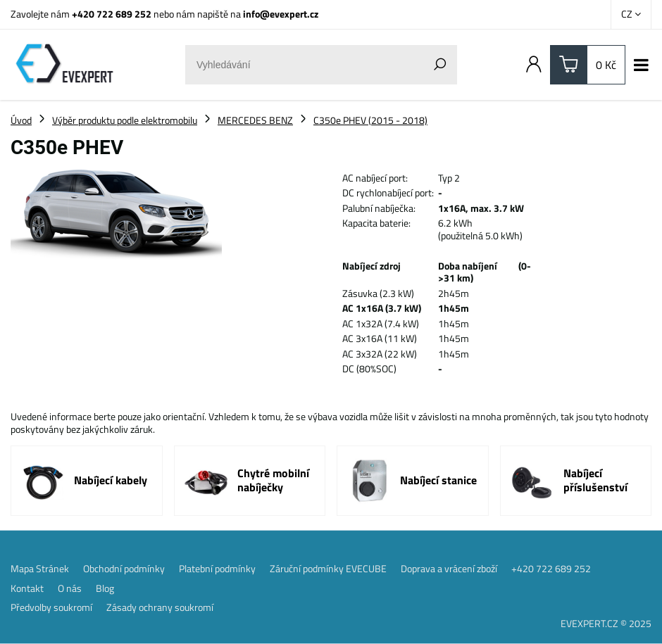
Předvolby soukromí (51, 607)
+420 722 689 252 (112, 14)
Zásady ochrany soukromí (160, 607)
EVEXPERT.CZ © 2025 (606, 623)
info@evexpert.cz (281, 14)
